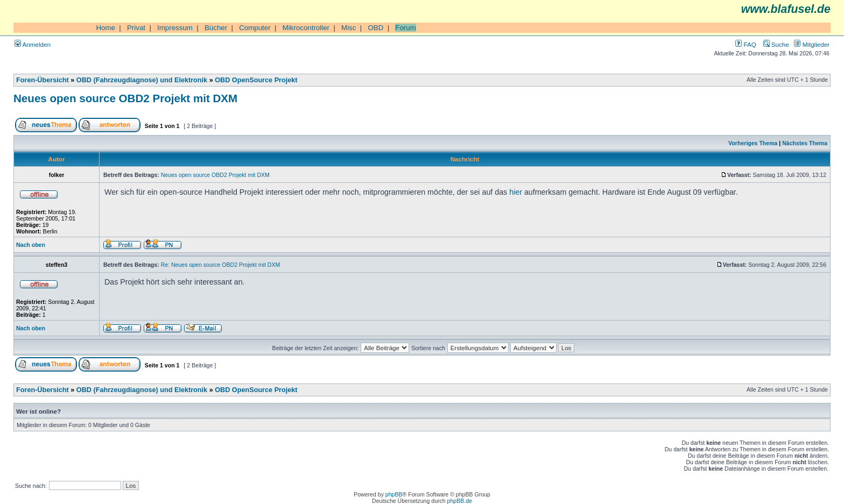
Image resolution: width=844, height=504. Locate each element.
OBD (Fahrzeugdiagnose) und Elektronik (142, 80)
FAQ (745, 44)
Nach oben (31, 245)
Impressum (175, 28)
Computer (255, 28)
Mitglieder (812, 44)
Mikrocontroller (306, 28)
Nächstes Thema (805, 143)
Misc (349, 28)
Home (105, 28)
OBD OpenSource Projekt (256, 80)
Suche (776, 44)
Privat (136, 28)
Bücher (216, 28)
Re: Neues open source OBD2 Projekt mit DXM (221, 265)
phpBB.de (460, 501)
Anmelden (33, 44)
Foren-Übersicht (43, 80)
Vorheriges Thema (753, 143)
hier (516, 192)
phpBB (394, 494)
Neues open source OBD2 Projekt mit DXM (125, 98)
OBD (375, 28)
